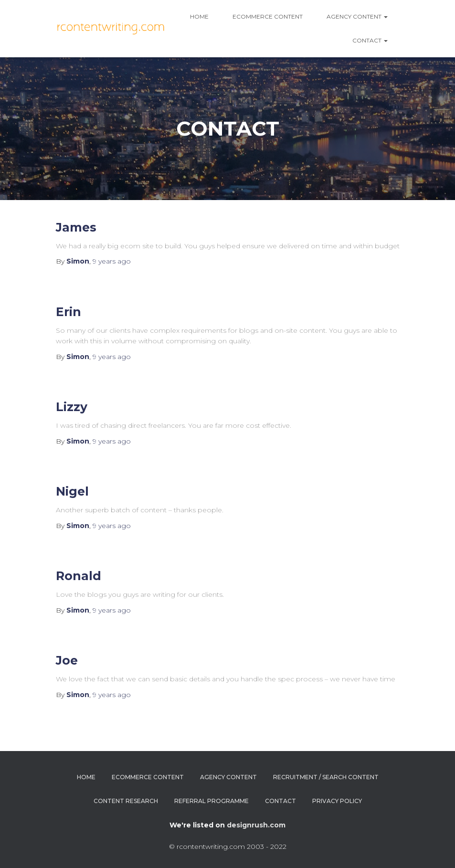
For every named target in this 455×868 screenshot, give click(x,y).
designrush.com (256, 825)
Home (199, 16)
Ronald (79, 576)
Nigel (72, 491)
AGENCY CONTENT (357, 16)
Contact (370, 40)
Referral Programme (212, 801)
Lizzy (72, 407)
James (76, 227)
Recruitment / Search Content (326, 777)
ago (112, 261)
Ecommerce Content (268, 16)
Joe (67, 660)
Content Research (126, 801)
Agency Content (228, 777)
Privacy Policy (337, 801)
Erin (69, 312)
